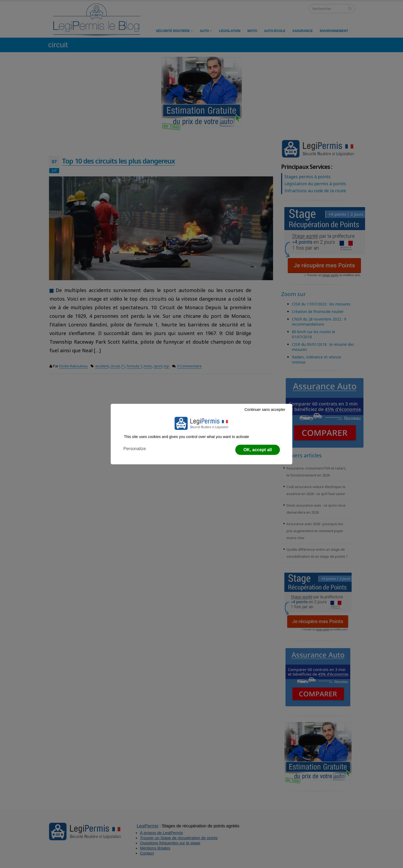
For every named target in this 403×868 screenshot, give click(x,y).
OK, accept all (258, 450)
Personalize (135, 449)
